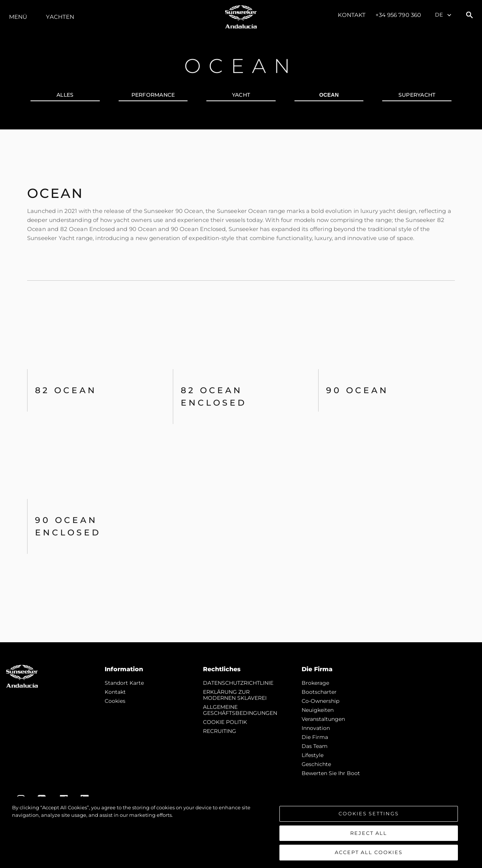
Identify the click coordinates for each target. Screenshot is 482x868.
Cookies (115, 701)
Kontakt (352, 15)
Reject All (369, 833)
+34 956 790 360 (398, 15)
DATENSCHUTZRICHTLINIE (238, 683)
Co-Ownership (320, 701)
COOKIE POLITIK (225, 722)
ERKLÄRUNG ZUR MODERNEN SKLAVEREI (235, 695)
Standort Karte (124, 683)
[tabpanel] (241, 386)
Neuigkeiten (318, 710)
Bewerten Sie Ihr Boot (331, 773)
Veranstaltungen (323, 719)
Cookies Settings (369, 813)
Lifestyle (313, 755)
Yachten (60, 17)
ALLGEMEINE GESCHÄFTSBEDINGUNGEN (240, 710)
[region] (241, 832)
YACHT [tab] (241, 95)
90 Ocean (357, 390)
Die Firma (315, 737)
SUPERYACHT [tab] (417, 95)
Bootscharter (319, 692)
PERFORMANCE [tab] (153, 95)
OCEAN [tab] (329, 95)
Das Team (315, 746)
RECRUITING (220, 731)
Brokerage (315, 683)
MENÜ (18, 17)
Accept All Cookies (369, 852)
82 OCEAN (66, 390)
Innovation (316, 728)
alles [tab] (65, 95)
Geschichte (316, 764)
